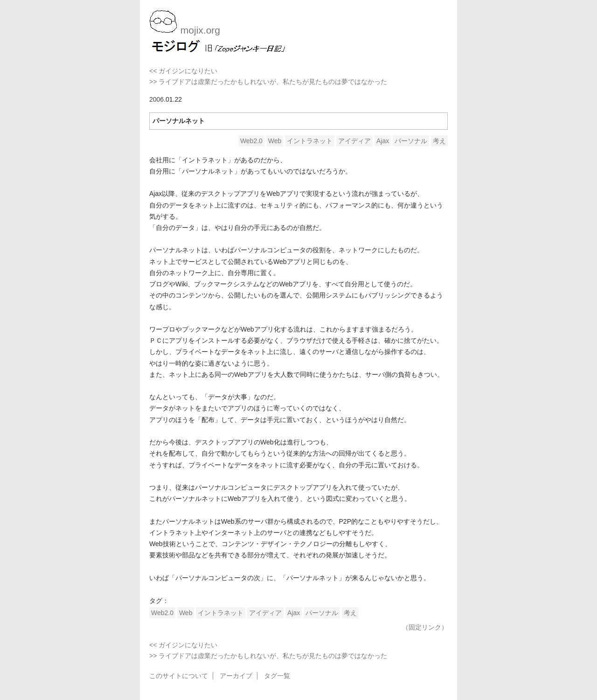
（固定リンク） (425, 627)
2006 (156, 99)
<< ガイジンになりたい (183, 71)
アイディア (354, 141)
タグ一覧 (277, 676)
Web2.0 (251, 141)
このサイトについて (179, 676)
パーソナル (411, 141)
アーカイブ (236, 676)
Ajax (383, 141)
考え (439, 141)
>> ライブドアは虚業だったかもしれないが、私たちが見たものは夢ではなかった (268, 82)
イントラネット (310, 141)
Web (275, 141)
